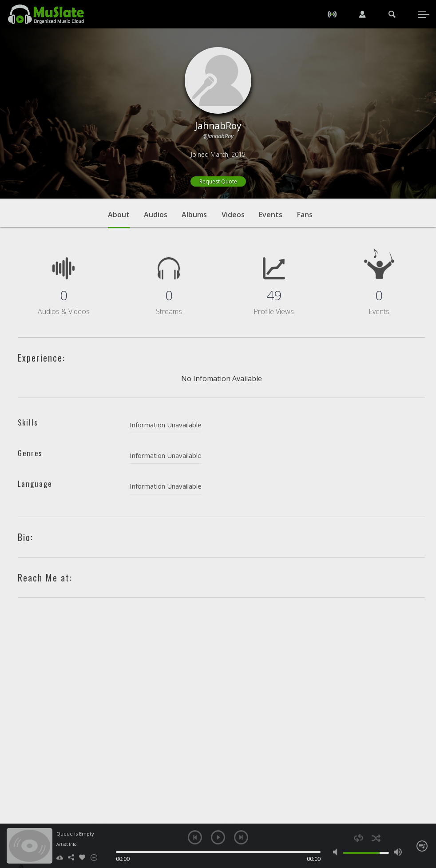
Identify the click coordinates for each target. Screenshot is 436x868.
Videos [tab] (233, 215)
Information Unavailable (166, 425)
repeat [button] (359, 838)
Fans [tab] (305, 215)
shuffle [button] (376, 838)
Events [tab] (271, 215)
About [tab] (119, 219)
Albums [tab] (194, 215)
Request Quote (218, 181)
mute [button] (337, 852)
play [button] (218, 837)
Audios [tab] (156, 215)
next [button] (241, 837)
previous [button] (195, 837)
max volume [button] (398, 852)
